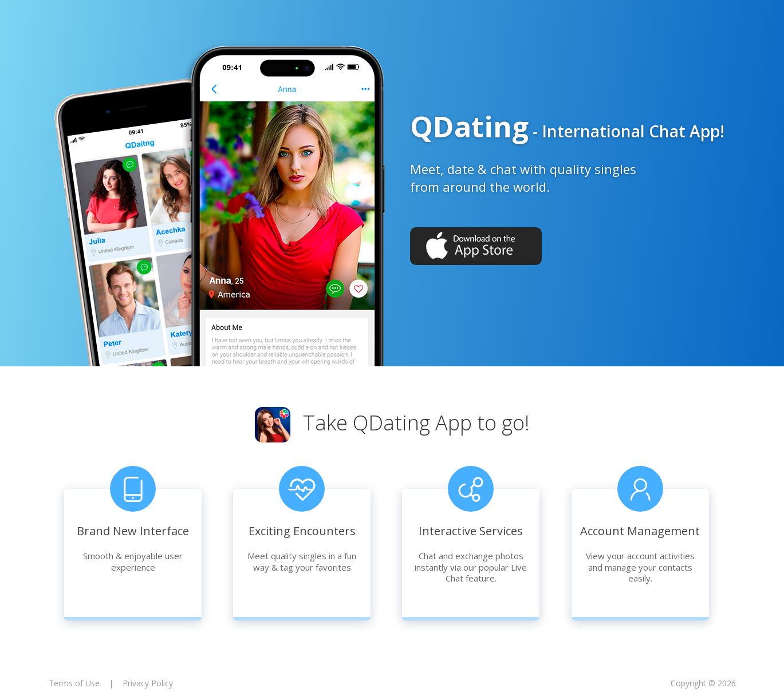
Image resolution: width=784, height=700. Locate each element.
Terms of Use (74, 683)
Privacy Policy (148, 683)
